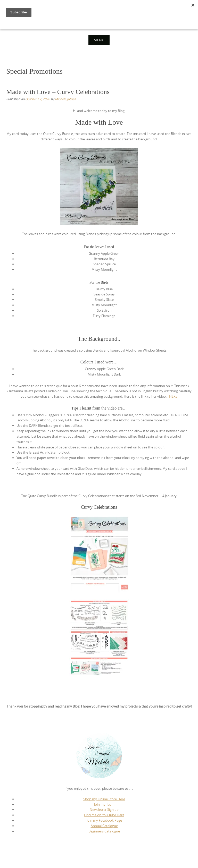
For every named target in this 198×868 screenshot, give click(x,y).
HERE (173, 396)
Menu (99, 40)
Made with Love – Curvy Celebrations (58, 92)
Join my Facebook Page (104, 820)
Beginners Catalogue (104, 831)
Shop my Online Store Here (104, 799)
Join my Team (104, 804)
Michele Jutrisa (65, 99)
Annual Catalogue (104, 826)
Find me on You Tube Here (104, 815)
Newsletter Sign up (104, 810)
